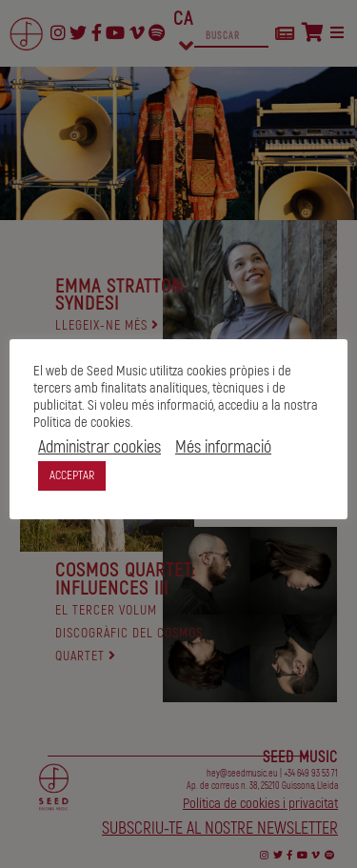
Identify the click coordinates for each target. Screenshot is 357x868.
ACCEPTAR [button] (72, 475)
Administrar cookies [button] (99, 448)
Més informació (223, 448)
